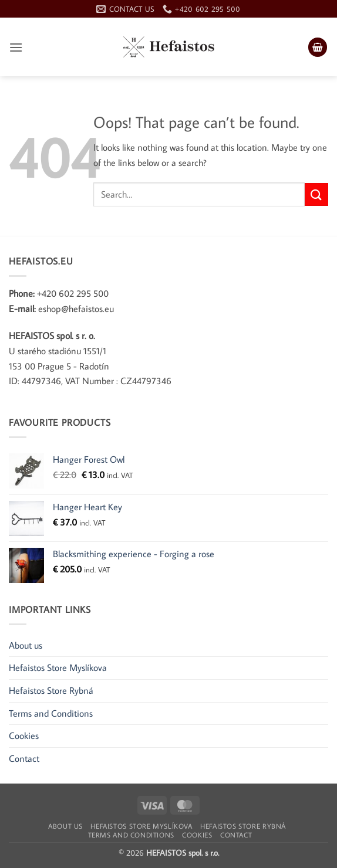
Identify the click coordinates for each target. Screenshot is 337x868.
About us (26, 645)
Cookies (24, 735)
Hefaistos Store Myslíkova (58, 667)
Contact (24, 758)
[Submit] (316, 194)
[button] (16, 47)
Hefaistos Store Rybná (51, 690)
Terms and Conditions (51, 713)
